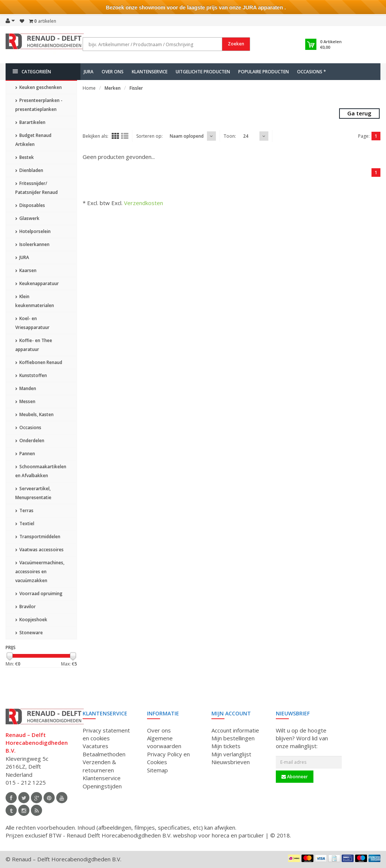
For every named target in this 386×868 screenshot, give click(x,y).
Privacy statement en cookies (106, 734)
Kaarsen (26, 270)
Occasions (28, 427)
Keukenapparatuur (37, 283)
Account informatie (235, 730)
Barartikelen (30, 122)
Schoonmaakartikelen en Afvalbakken (41, 471)
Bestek (25, 157)
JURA (89, 72)
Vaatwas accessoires (39, 550)
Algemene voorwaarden (164, 742)
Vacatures (95, 746)
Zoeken (236, 44)
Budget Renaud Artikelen (33, 140)
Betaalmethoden (104, 754)
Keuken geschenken (39, 87)
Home (89, 88)
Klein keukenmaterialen (35, 301)
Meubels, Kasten (34, 414)
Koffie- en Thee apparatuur (34, 345)
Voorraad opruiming (39, 593)
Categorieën (32, 72)
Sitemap (157, 770)
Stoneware (29, 633)
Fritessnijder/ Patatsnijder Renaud (36, 188)
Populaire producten (264, 72)
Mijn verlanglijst (231, 754)
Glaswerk (27, 218)
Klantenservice (150, 72)
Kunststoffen (31, 375)
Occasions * (312, 72)
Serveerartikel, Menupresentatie (33, 493)
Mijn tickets (226, 746)
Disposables (30, 205)
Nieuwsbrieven (231, 762)
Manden (26, 388)
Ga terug (359, 113)
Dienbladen (29, 170)
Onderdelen (30, 441)
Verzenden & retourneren (99, 766)
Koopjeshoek (31, 620)
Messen (25, 401)
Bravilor (25, 607)
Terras (24, 510)
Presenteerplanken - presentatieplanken (39, 105)
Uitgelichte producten (203, 72)
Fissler (136, 88)
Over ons (113, 72)
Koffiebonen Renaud (39, 362)
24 (246, 136)
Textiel (25, 524)
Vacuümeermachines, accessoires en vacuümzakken (40, 572)
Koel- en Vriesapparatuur (32, 323)
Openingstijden (102, 786)
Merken (113, 88)
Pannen (25, 454)
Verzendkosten (143, 203)
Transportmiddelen (38, 537)
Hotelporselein (33, 231)
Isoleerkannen (32, 244)
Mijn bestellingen (233, 738)
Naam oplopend (187, 136)
